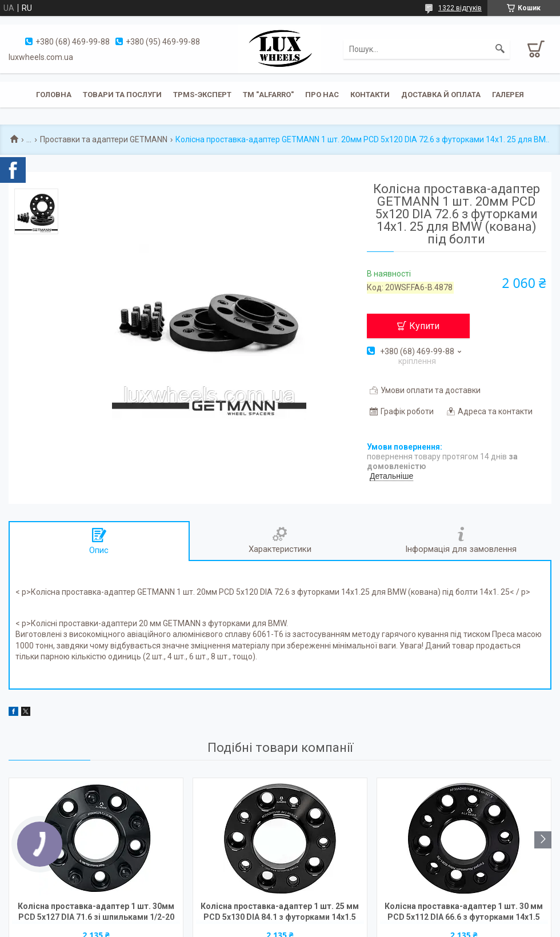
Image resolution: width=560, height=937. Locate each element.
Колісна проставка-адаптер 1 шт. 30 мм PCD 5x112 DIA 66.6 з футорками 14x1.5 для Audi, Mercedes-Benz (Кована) (464, 913)
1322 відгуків (460, 8)
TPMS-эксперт (202, 95)
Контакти (370, 95)
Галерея (508, 95)
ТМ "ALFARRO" (268, 95)
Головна (54, 95)
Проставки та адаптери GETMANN (104, 139)
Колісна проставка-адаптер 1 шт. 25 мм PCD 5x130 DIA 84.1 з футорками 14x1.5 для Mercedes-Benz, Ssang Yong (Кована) (280, 913)
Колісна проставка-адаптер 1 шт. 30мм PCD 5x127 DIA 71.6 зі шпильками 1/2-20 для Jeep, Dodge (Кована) (96, 913)
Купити (424, 326)
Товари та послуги (122, 95)
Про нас (322, 95)
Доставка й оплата (441, 95)
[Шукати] (500, 49)
